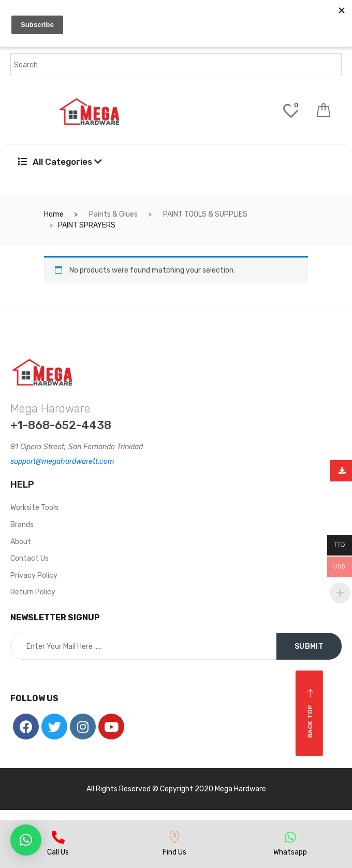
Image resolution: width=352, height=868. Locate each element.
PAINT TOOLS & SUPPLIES (205, 214)
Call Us (58, 852)
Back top (310, 713)
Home (54, 214)
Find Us (174, 852)
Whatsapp (290, 852)
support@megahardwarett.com (62, 461)
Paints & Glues (113, 214)
